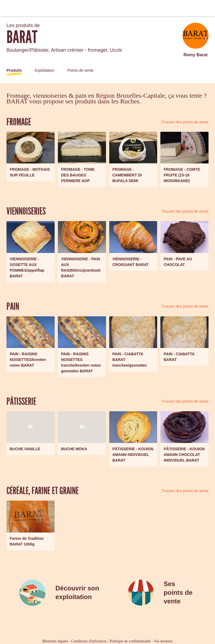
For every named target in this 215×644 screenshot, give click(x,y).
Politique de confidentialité (130, 641)
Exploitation (45, 70)
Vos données (163, 641)
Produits (14, 70)
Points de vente (80, 70)
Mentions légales (55, 641)
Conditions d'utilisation (89, 641)
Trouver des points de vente (185, 122)
